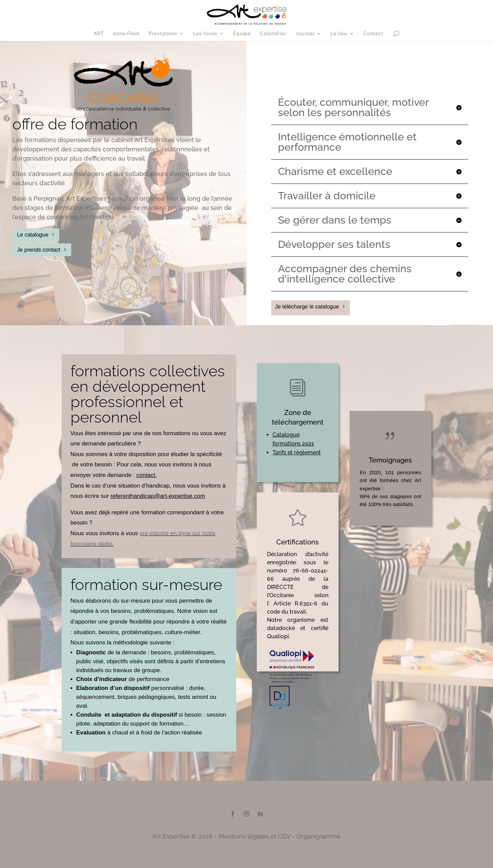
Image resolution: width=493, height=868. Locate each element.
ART (99, 34)
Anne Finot (126, 34)
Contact (373, 34)
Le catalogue (33, 235)
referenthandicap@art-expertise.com (158, 496)
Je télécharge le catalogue (307, 307)
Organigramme (319, 836)
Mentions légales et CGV (255, 836)
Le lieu (339, 34)
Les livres (205, 34)
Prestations (163, 34)
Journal (305, 34)
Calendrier (273, 34)
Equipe (242, 34)
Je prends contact (39, 250)
